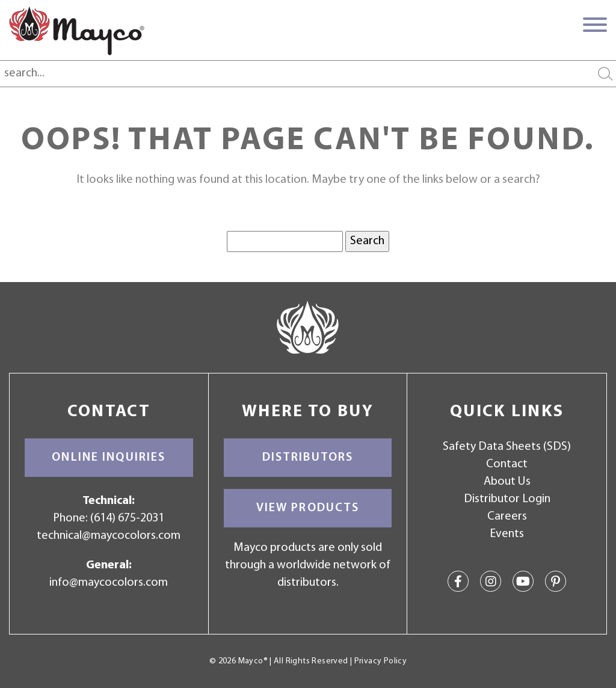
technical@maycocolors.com (109, 536)
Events (507, 534)
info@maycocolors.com (109, 583)
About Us (507, 482)
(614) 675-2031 (127, 518)
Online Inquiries (109, 458)
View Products (308, 508)
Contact (507, 464)
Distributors (308, 458)
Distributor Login (507, 499)
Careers (507, 517)
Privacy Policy (380, 661)
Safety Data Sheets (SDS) (507, 447)
